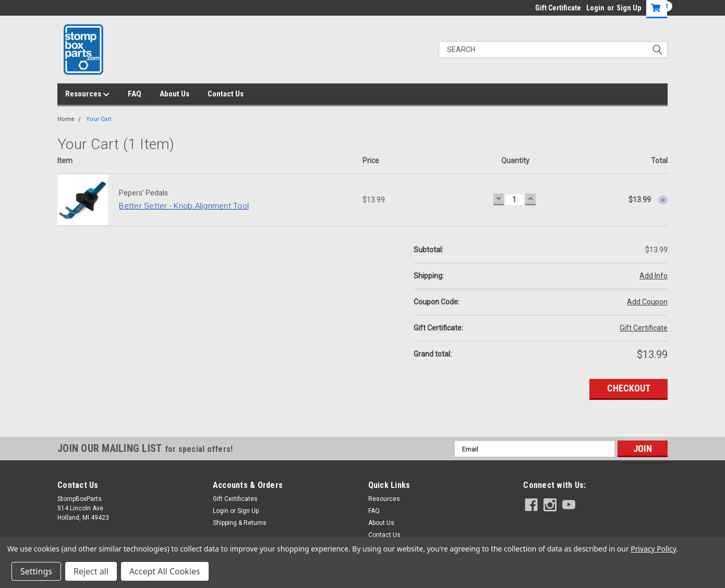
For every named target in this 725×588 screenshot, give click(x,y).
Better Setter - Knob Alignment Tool (184, 206)
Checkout (629, 388)
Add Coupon (647, 302)
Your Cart (99, 119)
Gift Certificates (235, 499)
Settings (36, 571)
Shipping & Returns (240, 523)
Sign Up (629, 8)
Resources (87, 94)
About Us (174, 94)
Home (66, 119)
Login (595, 8)
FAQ (135, 94)
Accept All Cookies (165, 571)
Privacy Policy (653, 549)
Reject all (91, 571)
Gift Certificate (558, 8)
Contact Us (226, 94)
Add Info (654, 276)
